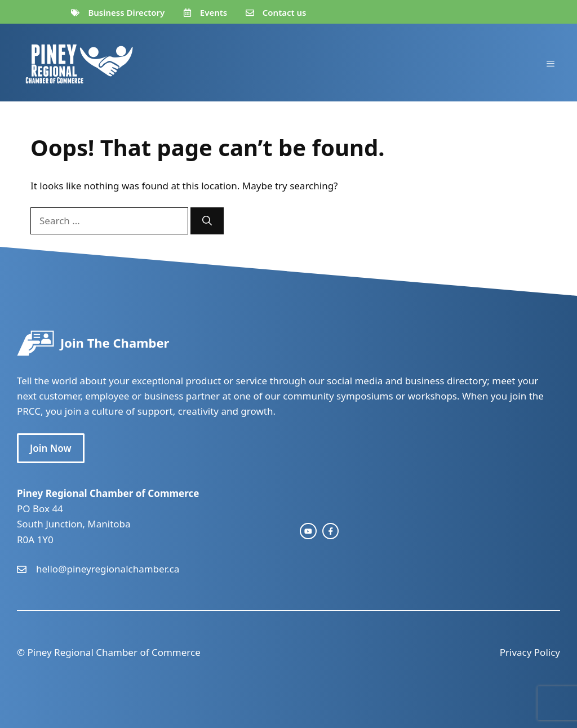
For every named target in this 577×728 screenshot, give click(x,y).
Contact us (285, 12)
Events (214, 12)
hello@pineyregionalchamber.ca (108, 569)
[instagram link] (308, 531)
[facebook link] (331, 531)
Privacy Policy (530, 652)
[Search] (207, 221)
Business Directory (126, 12)
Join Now (51, 448)
